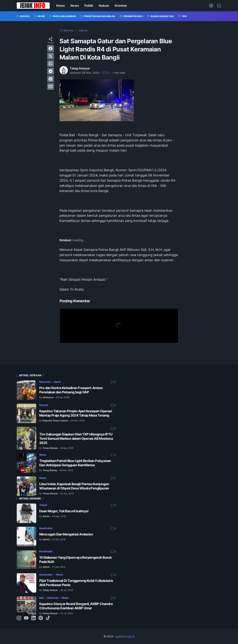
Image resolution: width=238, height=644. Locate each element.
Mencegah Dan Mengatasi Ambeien (66, 534)
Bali (42, 598)
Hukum (104, 6)
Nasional (45, 382)
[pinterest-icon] (41, 618)
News (75, 6)
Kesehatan (46, 528)
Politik (89, 6)
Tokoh (43, 505)
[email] (51, 86)
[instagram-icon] (19, 618)
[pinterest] (51, 79)
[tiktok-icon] (48, 618)
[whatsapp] (51, 64)
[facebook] (51, 48)
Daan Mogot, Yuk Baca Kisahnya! (64, 511)
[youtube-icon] (26, 618)
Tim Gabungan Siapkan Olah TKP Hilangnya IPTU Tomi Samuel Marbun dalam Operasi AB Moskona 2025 (76, 439)
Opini (57, 382)
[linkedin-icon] (33, 618)
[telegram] (51, 71)
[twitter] (51, 56)
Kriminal (121, 6)
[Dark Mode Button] (211, 6)
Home (61, 6)
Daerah (44, 405)
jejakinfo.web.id (125, 636)
